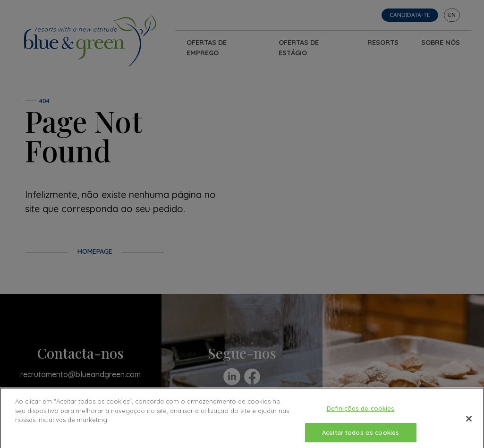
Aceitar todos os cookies (361, 435)
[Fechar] (469, 422)
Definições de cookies (361, 411)
